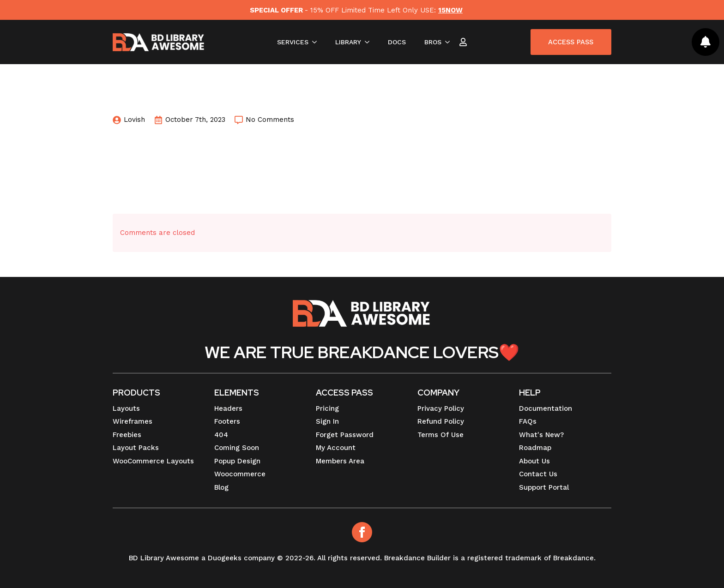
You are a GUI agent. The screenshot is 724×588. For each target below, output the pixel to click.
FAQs (528, 421)
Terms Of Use (440, 435)
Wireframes (133, 421)
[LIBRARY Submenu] (368, 42)
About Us (534, 461)
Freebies (127, 435)
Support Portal (544, 487)
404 (221, 435)
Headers (228, 408)
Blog (221, 487)
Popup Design (237, 461)
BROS (431, 42)
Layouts (126, 408)
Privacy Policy (441, 408)
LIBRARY (346, 42)
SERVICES (291, 42)
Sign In (327, 421)
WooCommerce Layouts (153, 461)
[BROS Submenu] (448, 42)
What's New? (541, 435)
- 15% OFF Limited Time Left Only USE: (356, 10)
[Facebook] (362, 532)
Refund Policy (441, 421)
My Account (336, 448)
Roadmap (535, 448)
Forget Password (345, 435)
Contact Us (538, 474)
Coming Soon (237, 448)
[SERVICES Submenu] (315, 42)
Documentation (546, 408)
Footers (227, 421)
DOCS (395, 42)
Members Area (340, 461)
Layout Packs (136, 448)
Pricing (327, 408)
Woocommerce (240, 474)
